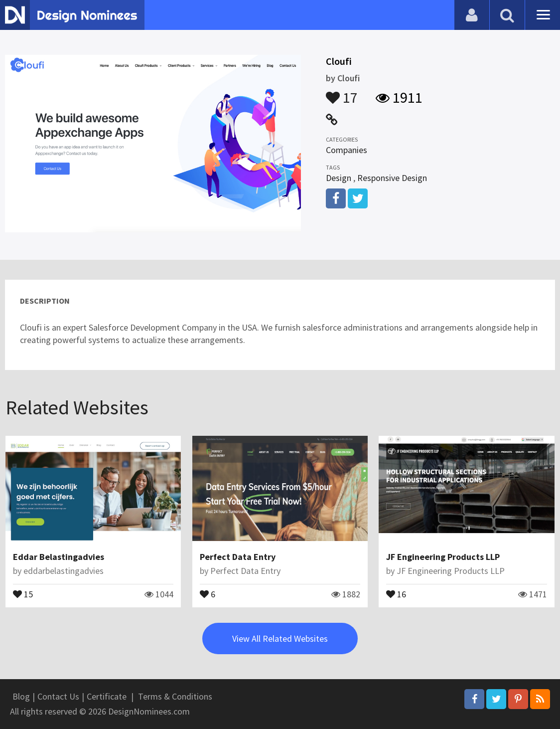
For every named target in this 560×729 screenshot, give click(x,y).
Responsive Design (392, 178)
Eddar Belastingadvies (59, 557)
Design (339, 178)
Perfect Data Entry (238, 557)
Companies (347, 150)
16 (396, 593)
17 (342, 93)
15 (23, 593)
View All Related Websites (280, 638)
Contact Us (58, 696)
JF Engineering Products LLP (443, 557)
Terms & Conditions (175, 696)
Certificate (107, 696)
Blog (21, 696)
